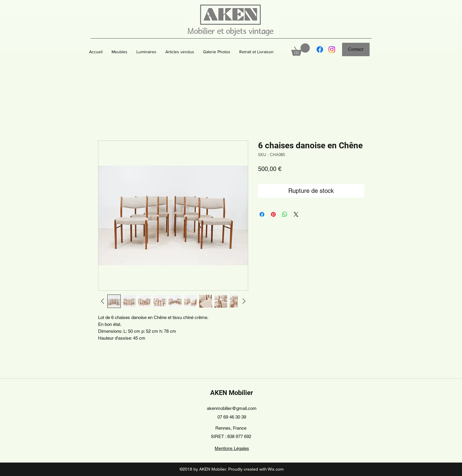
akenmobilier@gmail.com (232, 408)
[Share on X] (296, 214)
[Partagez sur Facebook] (262, 214)
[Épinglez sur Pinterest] (273, 214)
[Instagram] (332, 49)
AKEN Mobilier (232, 393)
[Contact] (356, 49)
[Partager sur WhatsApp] (285, 214)
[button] (119, 52)
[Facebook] (320, 49)
